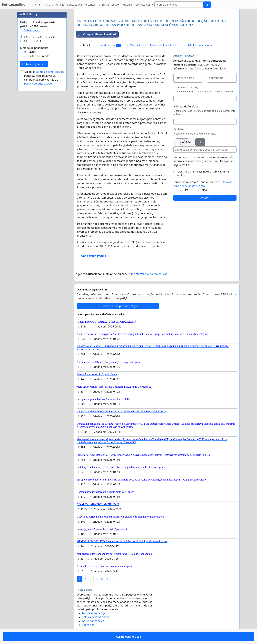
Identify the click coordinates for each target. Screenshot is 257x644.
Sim (186, 190)
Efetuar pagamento (34, 64)
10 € (39, 37)
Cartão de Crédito (39, 56)
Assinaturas (109, 45)
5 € (26, 37)
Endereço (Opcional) (186, 87)
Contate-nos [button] (143, 5)
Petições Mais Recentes (81, 5)
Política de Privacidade (163, 45)
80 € (39, 41)
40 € (27, 41)
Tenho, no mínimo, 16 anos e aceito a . (203, 184)
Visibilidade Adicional (198, 45)
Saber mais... (30, 30)
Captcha (178, 129)
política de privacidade (38, 84)
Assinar (205, 198)
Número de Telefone (186, 106)
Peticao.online (14, 5)
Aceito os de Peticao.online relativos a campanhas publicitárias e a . (44, 78)
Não (204, 190)
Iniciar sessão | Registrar (115, 5)
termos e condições (48, 72)
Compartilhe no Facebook (96, 34)
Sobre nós (88, 625)
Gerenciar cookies (93, 621)
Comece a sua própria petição (118, 306)
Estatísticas (135, 45)
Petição (85, 45)
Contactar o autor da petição (148, 274)
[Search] (179, 5)
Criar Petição (55, 5)
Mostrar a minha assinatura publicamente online (203, 173)
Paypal (32, 52)
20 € (52, 37)
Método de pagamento (34, 48)
